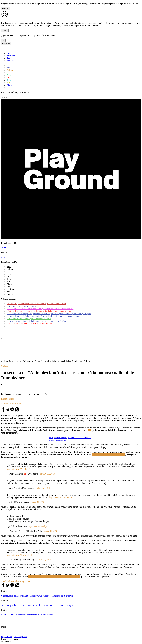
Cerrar (5, 31)
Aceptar (5, 8)
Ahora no (6, 43)
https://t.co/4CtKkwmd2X (61, 497)
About (9, 85)
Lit (8, 73)
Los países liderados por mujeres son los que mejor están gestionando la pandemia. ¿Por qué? (49, 314)
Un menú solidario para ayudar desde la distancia (29, 319)
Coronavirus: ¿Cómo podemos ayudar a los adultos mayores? (34, 326)
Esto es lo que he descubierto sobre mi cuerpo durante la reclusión (37, 304)
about (9, 53)
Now (9, 68)
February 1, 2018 (44, 488)
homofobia (14, 581)
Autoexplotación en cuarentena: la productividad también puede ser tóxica (40, 311)
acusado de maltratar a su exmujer (109, 454)
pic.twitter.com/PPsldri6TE (19, 469)
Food (9, 75)
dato (9, 58)
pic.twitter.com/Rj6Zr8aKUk (19, 555)
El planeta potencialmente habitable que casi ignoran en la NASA (36, 321)
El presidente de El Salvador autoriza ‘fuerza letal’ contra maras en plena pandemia (44, 316)
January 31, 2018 (47, 474)
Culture (10, 70)
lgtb (7, 581)
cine (3, 581)
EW (89, 430)
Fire (8, 83)
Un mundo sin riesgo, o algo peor (22, 306)
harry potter (25, 581)
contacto (10, 61)
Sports (9, 80)
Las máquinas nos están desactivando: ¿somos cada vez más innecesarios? (40, 309)
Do (8, 78)
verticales (11, 56)
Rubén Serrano (8, 399)
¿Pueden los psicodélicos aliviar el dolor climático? (30, 324)
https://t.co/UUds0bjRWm (40, 526)
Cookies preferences (10, 639)
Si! (3, 40)
